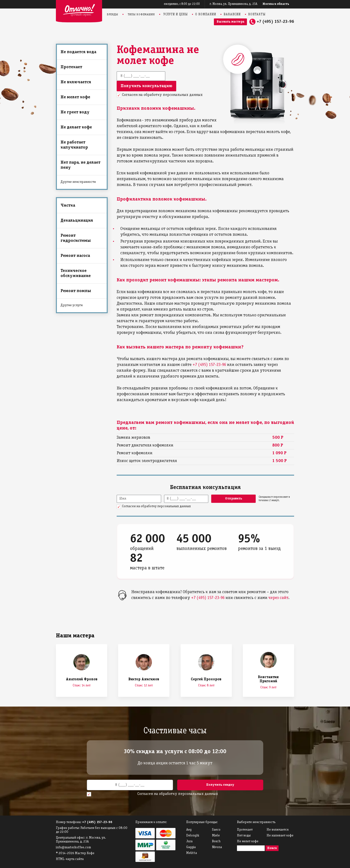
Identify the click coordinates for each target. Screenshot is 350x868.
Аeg (189, 830)
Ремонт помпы (76, 291)
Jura (189, 841)
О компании (206, 15)
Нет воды (244, 836)
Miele (216, 836)
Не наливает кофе (280, 836)
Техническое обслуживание (76, 273)
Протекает (71, 67)
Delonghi (193, 836)
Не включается (76, 82)
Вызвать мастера (230, 22)
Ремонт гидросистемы (76, 238)
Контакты (257, 15)
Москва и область (276, 4)
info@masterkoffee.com (73, 847)
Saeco (216, 830)
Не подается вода (78, 52)
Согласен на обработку (162, 95)
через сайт (278, 598)
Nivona (217, 847)
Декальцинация (77, 221)
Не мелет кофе (75, 97)
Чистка (68, 206)
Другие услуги (72, 305)
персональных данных (183, 95)
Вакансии (232, 15)
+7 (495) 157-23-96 (275, 22)
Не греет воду (75, 112)
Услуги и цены (175, 15)
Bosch (216, 841)
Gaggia (191, 847)
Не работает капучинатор (74, 145)
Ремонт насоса (75, 256)
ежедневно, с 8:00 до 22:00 (182, 4)
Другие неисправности (78, 182)
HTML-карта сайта (70, 859)
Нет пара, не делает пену (80, 165)
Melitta (192, 853)
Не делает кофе (76, 127)
